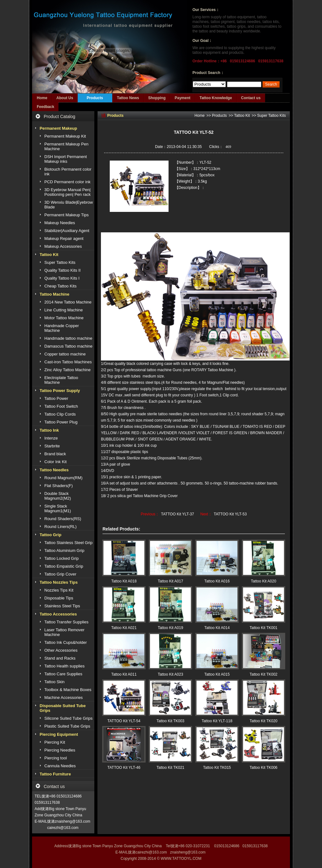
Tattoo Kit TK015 (217, 768)
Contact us (251, 98)
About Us (65, 98)
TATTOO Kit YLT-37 (178, 514)
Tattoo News (128, 98)
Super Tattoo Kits (272, 116)
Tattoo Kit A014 (217, 628)
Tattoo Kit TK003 (171, 721)
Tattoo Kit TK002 (264, 674)
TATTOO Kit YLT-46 (124, 768)
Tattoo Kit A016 (217, 581)
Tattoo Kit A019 (171, 628)
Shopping (157, 98)
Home (42, 98)
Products (95, 98)
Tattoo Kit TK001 (264, 628)
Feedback (45, 107)
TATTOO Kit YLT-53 (230, 514)
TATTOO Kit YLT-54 (124, 721)
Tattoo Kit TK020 (264, 721)
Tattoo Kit (242, 116)
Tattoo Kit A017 (171, 581)
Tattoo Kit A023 (171, 674)
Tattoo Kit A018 (124, 581)
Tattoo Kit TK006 (264, 768)
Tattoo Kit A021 (124, 628)
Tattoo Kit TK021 (171, 768)
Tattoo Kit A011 (124, 674)
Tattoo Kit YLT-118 (217, 721)
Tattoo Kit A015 (217, 674)
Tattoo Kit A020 (264, 581)
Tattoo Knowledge (216, 98)
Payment (182, 98)
